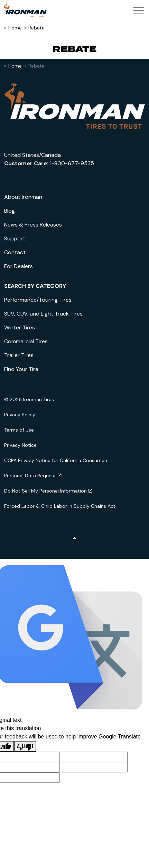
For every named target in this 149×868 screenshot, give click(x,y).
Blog (10, 211)
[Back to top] (74, 539)
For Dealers (18, 266)
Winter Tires (20, 327)
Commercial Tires (26, 341)
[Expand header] (139, 10)
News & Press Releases (33, 225)
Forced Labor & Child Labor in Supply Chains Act (60, 506)
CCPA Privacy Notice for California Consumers (56, 460)
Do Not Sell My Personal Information (48, 491)
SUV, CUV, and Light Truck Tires (43, 314)
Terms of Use (19, 430)
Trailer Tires (19, 355)
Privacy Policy (20, 415)
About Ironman (23, 197)
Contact (15, 252)
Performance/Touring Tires (38, 300)
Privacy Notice (20, 445)
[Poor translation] (25, 746)
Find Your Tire (21, 369)
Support (15, 238)
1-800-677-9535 (72, 163)
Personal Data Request (33, 476)
